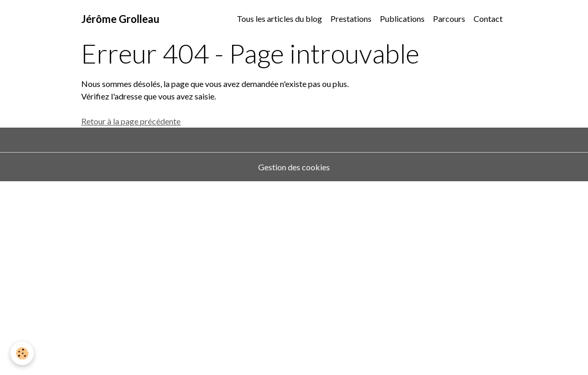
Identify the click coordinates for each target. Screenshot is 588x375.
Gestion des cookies (294, 167)
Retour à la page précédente (131, 121)
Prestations (351, 18)
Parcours (449, 18)
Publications (402, 18)
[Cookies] (22, 353)
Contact (488, 18)
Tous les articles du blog (279, 18)
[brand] (120, 19)
